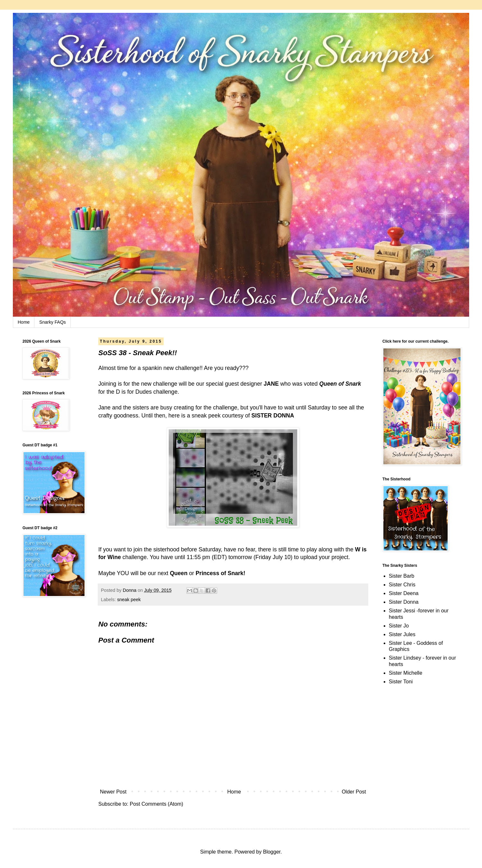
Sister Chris (402, 585)
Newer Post (113, 792)
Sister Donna (404, 602)
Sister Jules (402, 634)
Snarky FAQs (52, 322)
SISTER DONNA (273, 416)
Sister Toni (401, 682)
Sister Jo (399, 626)
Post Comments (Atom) (156, 804)
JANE (271, 384)
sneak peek (129, 600)
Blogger (272, 852)
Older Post (354, 792)
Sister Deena (404, 593)
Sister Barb (402, 576)
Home (24, 322)
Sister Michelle (406, 673)
